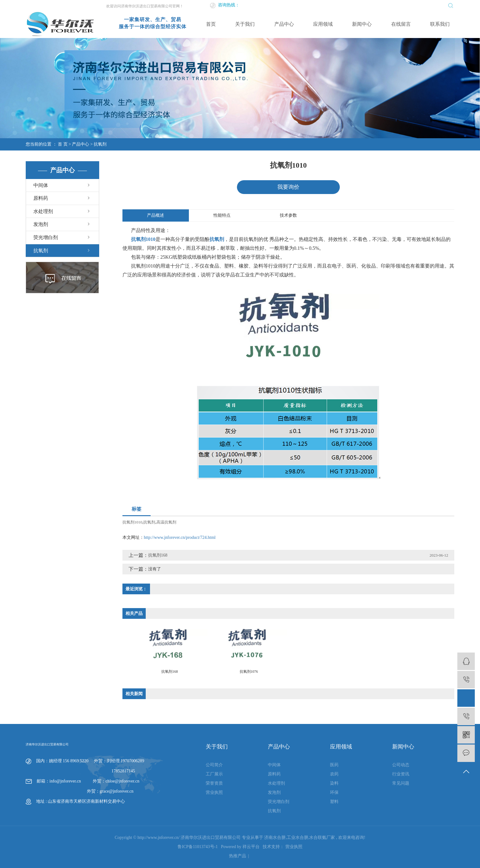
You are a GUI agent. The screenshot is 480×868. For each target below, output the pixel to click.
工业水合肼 (298, 838)
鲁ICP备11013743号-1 (198, 847)
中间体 (41, 185)
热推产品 (238, 856)
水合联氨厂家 (322, 838)
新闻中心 (362, 24)
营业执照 (214, 793)
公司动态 (401, 765)
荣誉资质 (214, 784)
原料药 (41, 198)
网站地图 (386, 5)
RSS (400, 5)
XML (412, 5)
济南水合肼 (275, 838)
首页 (211, 24)
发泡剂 (41, 224)
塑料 (334, 802)
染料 (334, 784)
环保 (334, 793)
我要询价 (288, 187)
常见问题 (401, 784)
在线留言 (401, 24)
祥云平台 (251, 847)
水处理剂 (43, 211)
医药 (334, 765)
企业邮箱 (366, 5)
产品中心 (284, 24)
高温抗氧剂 (166, 522)
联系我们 (440, 24)
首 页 (63, 144)
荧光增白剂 (46, 237)
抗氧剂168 (158, 555)
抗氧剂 (100, 144)
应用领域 (323, 24)
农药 (334, 774)
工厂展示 (214, 774)
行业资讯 (401, 774)
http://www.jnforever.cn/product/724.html (180, 537)
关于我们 (245, 24)
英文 (351, 5)
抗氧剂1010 (132, 522)
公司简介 (214, 765)
